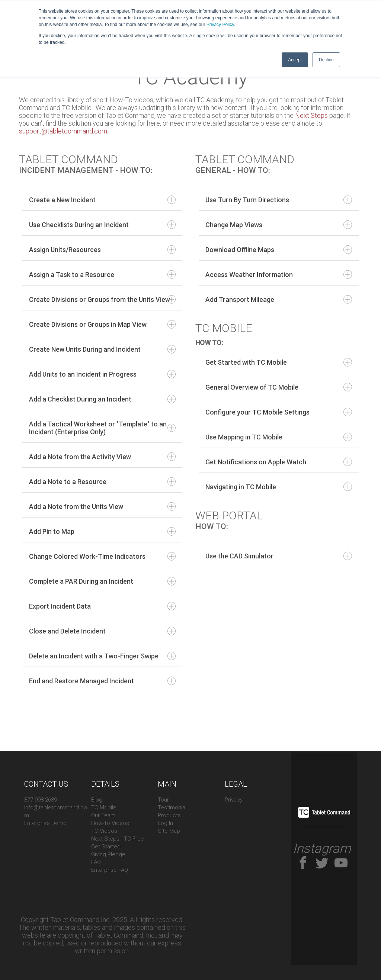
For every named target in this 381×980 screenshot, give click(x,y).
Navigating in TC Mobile (279, 487)
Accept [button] (295, 60)
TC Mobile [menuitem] (104, 807)
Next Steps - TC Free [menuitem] (118, 839)
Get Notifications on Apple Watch (279, 462)
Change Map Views (279, 225)
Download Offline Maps (279, 250)
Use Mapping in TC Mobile (279, 437)
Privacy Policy (220, 25)
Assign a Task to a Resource (102, 275)
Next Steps (311, 115)
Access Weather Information (279, 275)
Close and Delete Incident (102, 631)
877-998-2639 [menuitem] (41, 800)
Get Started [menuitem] (106, 847)
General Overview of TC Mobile (279, 387)
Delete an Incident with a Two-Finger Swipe (102, 656)
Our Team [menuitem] (103, 815)
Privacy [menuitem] (234, 800)
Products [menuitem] (169, 815)
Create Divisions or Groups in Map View (102, 324)
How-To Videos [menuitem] (110, 823)
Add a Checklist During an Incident (102, 399)
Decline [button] (326, 60)
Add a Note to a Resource (102, 482)
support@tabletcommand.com (63, 131)
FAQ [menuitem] (96, 862)
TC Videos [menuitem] (104, 831)
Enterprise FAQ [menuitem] (110, 870)
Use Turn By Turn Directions (279, 200)
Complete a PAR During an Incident (102, 581)
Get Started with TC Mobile (279, 362)
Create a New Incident (102, 200)
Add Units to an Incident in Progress (102, 374)
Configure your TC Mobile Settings (279, 412)
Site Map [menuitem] (169, 831)
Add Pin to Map (102, 531)
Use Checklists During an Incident (102, 225)
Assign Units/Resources (102, 250)
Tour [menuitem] (163, 800)
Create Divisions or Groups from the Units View (102, 299)
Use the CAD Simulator (279, 556)
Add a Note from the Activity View (102, 457)
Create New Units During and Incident (102, 349)
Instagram (322, 849)
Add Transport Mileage (279, 299)
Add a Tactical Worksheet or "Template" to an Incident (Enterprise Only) (102, 428)
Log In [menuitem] (165, 823)
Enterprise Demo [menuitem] (45, 823)
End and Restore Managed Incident (102, 681)
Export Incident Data (102, 606)
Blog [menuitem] (97, 800)
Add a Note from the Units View (102, 507)
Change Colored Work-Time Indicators (102, 556)
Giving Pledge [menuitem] (108, 854)
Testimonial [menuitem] (172, 807)
